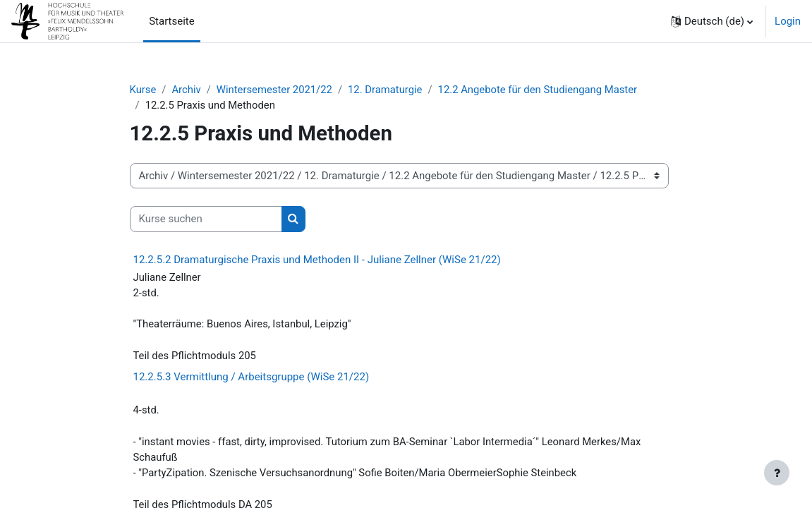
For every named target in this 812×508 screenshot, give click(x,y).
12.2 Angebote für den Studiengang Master (541, 90)
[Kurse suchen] (206, 219)
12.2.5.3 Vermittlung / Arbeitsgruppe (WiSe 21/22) (252, 378)
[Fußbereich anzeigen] (777, 473)
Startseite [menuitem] (171, 21)
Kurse (143, 90)
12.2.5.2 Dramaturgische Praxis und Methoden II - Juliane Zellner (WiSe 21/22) (317, 260)
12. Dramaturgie (388, 90)
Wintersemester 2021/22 (276, 90)
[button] (712, 21)
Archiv (187, 90)
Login (788, 21)
